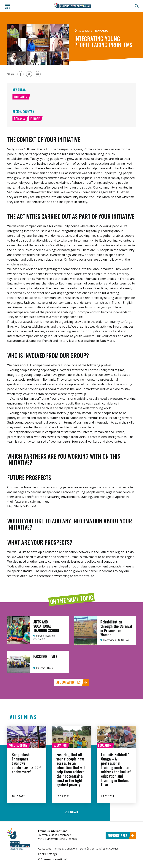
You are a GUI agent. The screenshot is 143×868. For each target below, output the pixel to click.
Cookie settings (47, 854)
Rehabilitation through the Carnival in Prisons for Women (116, 628)
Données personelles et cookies (99, 848)
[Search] (137, 6)
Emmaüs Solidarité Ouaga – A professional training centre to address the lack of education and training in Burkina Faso (116, 770)
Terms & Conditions (66, 848)
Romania (19, 119)
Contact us (45, 848)
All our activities (72, 682)
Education (21, 97)
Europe (35, 119)
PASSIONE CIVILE (45, 657)
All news (72, 812)
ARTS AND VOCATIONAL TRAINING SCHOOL (47, 626)
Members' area (121, 836)
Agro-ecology (18, 745)
